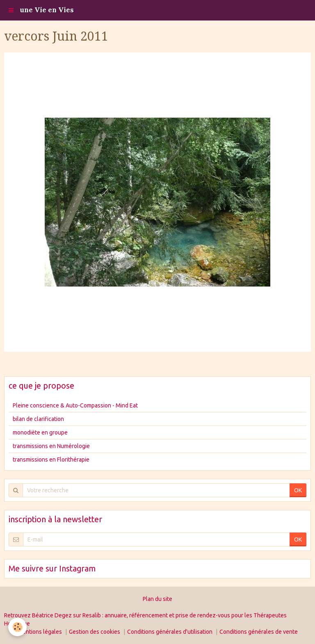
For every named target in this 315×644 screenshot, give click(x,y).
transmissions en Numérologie (51, 446)
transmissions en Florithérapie (51, 460)
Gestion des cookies (95, 632)
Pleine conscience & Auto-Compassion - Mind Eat (75, 405)
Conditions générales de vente (259, 632)
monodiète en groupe (40, 432)
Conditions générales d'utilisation (170, 632)
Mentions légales (40, 632)
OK (298, 490)
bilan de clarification (38, 419)
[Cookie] (17, 627)
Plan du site (157, 599)
